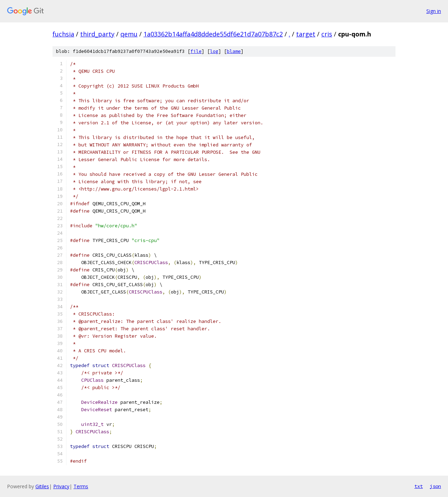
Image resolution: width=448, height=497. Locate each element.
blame (234, 51)
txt (419, 486)
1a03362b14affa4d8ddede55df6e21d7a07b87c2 (213, 34)
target (306, 34)
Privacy (61, 486)
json (435, 486)
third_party (97, 34)
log (214, 51)
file (196, 51)
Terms (81, 486)
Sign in (434, 11)
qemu (129, 34)
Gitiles (42, 486)
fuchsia (63, 34)
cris (327, 34)
